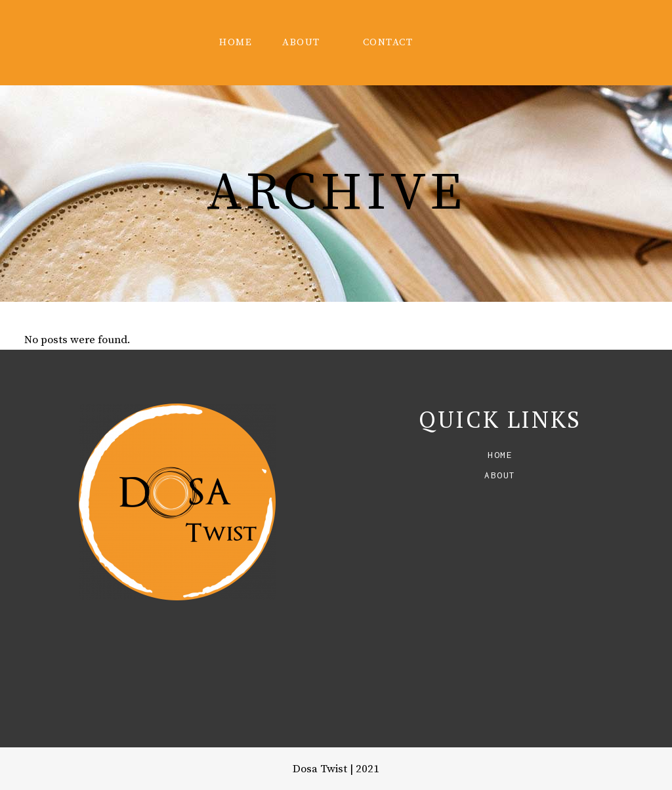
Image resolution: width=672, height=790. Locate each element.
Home (500, 455)
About (500, 475)
